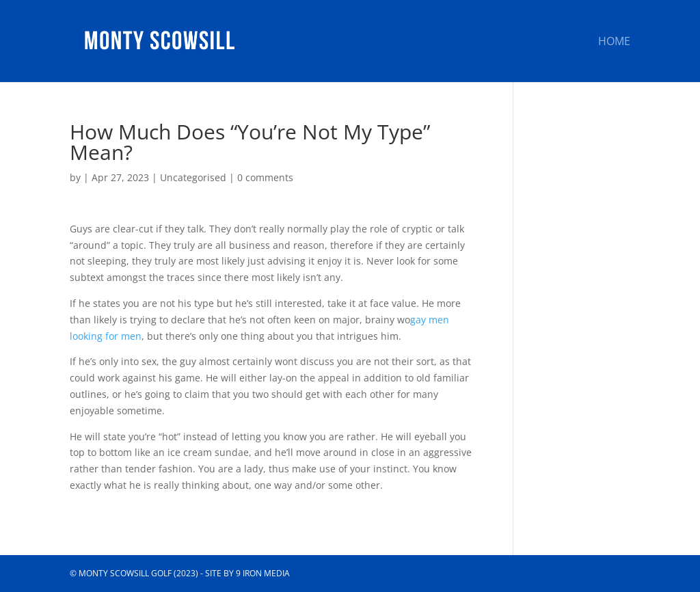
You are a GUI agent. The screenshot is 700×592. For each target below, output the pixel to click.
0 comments (265, 177)
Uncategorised (193, 177)
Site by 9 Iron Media (247, 573)
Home (614, 42)
